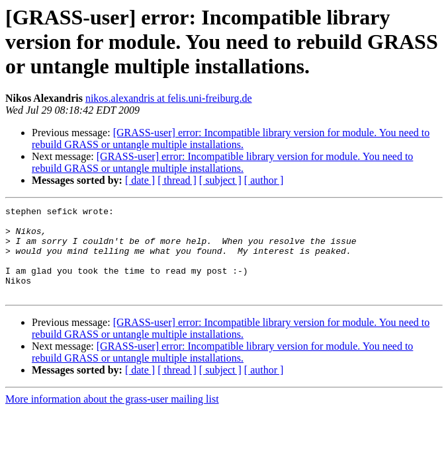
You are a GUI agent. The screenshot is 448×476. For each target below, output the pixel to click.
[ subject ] (220, 180)
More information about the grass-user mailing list (112, 417)
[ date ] (140, 180)
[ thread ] (177, 180)
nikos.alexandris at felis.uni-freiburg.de (169, 98)
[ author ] (264, 180)
